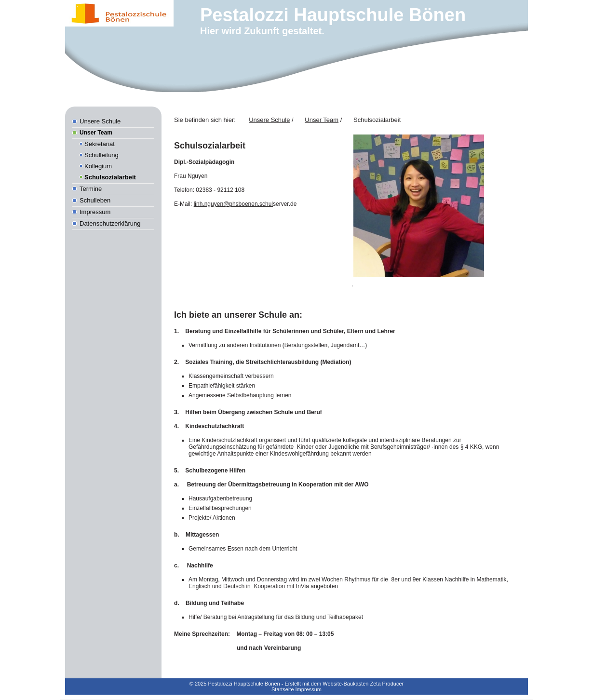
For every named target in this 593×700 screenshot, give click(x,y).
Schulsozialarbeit (110, 177)
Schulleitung (101, 155)
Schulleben (95, 200)
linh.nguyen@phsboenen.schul (233, 204)
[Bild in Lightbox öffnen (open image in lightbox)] (419, 206)
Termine (91, 189)
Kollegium (98, 166)
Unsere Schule (100, 121)
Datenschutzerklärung (110, 223)
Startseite (283, 689)
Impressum (95, 212)
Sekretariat (100, 144)
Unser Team (96, 133)
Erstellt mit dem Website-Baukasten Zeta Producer (344, 684)
